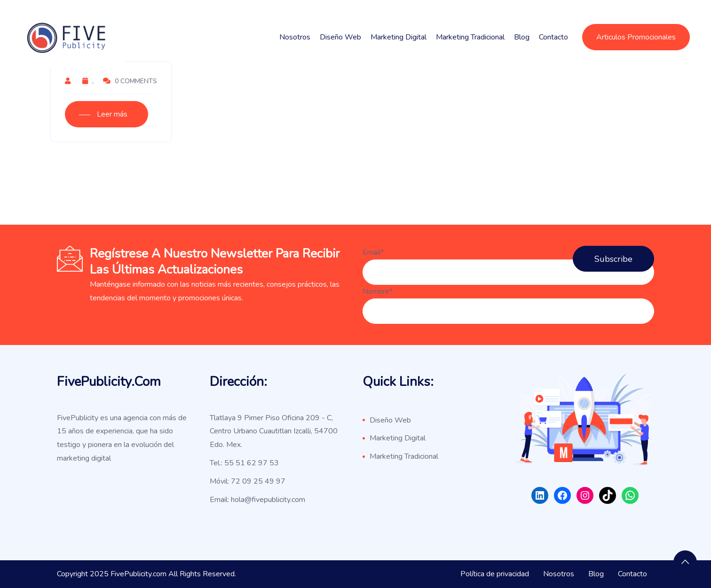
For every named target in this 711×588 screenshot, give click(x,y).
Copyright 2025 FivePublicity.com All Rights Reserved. (146, 574)
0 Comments (130, 81)
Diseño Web (340, 37)
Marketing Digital (399, 37)
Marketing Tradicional (470, 37)
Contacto (553, 37)
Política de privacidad (495, 574)
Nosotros (295, 37)
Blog (522, 37)
